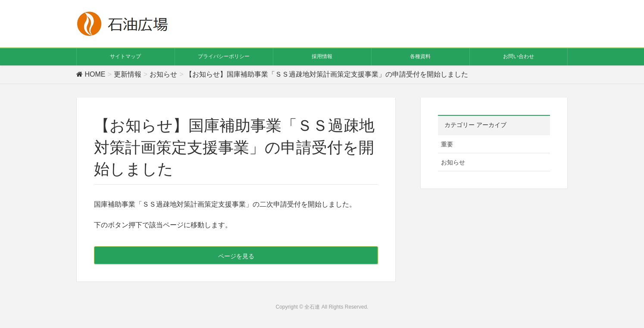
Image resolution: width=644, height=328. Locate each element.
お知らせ (453, 162)
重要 (447, 144)
